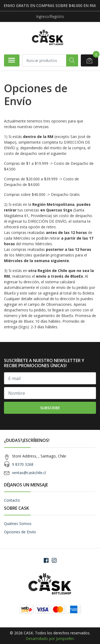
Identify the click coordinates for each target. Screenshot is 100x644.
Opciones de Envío (20, 532)
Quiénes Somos (18, 524)
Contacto (12, 500)
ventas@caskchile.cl (29, 473)
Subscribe (50, 408)
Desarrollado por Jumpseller (50, 639)
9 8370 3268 (23, 464)
